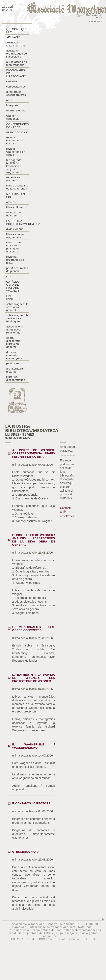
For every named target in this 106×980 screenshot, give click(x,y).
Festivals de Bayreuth (14, 214)
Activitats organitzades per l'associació (17, 54)
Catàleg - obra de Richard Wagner (14, 286)
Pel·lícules (13, 363)
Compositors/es (16, 87)
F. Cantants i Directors (31, 803)
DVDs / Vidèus (15, 229)
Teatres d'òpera (16, 111)
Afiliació (13, 37)
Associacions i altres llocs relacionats (15, 330)
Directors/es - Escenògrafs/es (16, 93)
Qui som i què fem (17, 31)
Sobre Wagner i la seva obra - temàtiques (17, 318)
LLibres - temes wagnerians (15, 236)
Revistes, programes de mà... (15, 260)
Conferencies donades (18, 126)
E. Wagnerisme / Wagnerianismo (33, 746)
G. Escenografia (26, 852)
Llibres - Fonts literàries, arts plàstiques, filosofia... (15, 247)
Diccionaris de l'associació (16, 73)
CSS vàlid (46, 939)
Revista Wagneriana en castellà (16, 141)
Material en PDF (16, 196)
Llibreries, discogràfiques (16, 378)
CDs (8, 276)
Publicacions (17, 132)
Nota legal (85, 927)
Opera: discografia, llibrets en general (14, 342)
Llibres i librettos (16, 207)
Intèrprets (12, 105)
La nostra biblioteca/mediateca (18, 222)
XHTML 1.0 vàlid (23, 939)
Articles (11, 202)
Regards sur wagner (14, 179)
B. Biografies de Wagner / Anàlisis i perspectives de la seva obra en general (33, 540)
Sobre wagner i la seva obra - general (17, 307)
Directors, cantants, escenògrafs (14, 355)
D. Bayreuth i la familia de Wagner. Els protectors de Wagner (33, 678)
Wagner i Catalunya (12, 117)
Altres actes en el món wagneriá (17, 63)
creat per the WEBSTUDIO (76, 939)
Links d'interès (14, 297)
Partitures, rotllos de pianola (17, 270)
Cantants (12, 81)
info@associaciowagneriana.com (52, 927)
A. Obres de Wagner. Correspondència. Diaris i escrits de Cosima (33, 453)
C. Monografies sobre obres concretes (33, 629)
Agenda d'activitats (16, 44)
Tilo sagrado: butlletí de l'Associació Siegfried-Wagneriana (14, 166)
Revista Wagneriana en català (16, 152)
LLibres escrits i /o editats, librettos (17, 187)
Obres (10, 100)
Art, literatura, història (15, 370)
